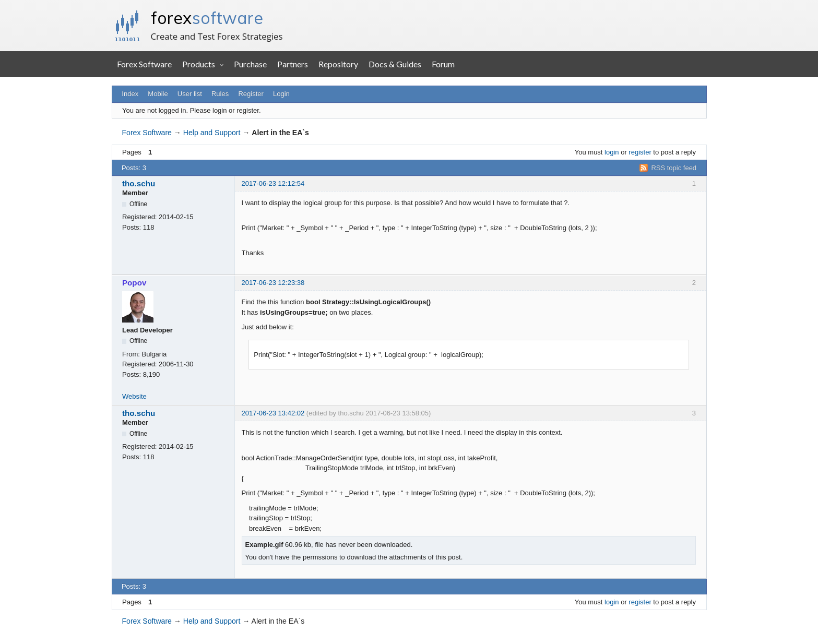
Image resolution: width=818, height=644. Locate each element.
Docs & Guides (395, 64)
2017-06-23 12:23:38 (273, 283)
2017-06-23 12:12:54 (273, 183)
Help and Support (212, 133)
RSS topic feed (674, 168)
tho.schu (139, 183)
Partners (293, 64)
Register (251, 94)
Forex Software (144, 64)
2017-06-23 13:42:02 (273, 413)
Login (281, 94)
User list (190, 94)
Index (130, 94)
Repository (338, 64)
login (612, 152)
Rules (220, 94)
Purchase (250, 64)
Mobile (158, 94)
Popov (134, 283)
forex (207, 18)
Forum (443, 64)
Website (134, 396)
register (640, 152)
